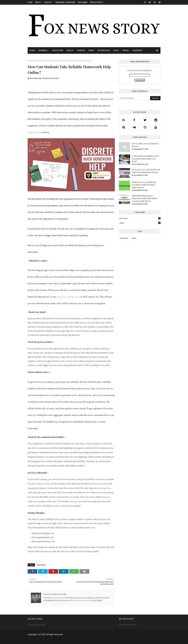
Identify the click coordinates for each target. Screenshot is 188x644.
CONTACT (48, 2)
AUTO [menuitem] (116, 50)
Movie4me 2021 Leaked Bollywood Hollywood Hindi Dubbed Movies (146, 171)
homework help (35, 132)
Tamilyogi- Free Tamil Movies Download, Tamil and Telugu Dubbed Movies (144, 185)
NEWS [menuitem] (91, 50)
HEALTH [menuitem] (70, 50)
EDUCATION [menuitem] (58, 50)
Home (30, 2)
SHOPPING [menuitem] (137, 50)
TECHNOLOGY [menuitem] (104, 50)
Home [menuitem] (32, 50)
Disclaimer (83, 2)
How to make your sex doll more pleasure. (145, 145)
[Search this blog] (135, 98)
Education (39, 60)
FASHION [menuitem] (81, 50)
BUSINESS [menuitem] (43, 50)
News (140, 223)
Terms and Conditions (65, 2)
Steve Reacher (35, 78)
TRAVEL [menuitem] (126, 50)
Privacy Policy (97, 2)
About (38, 2)
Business (140, 218)
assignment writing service (68, 297)
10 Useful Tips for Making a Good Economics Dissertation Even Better (145, 159)
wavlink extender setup (80, 600)
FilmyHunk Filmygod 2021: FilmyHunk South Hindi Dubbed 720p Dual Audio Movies (144, 198)
